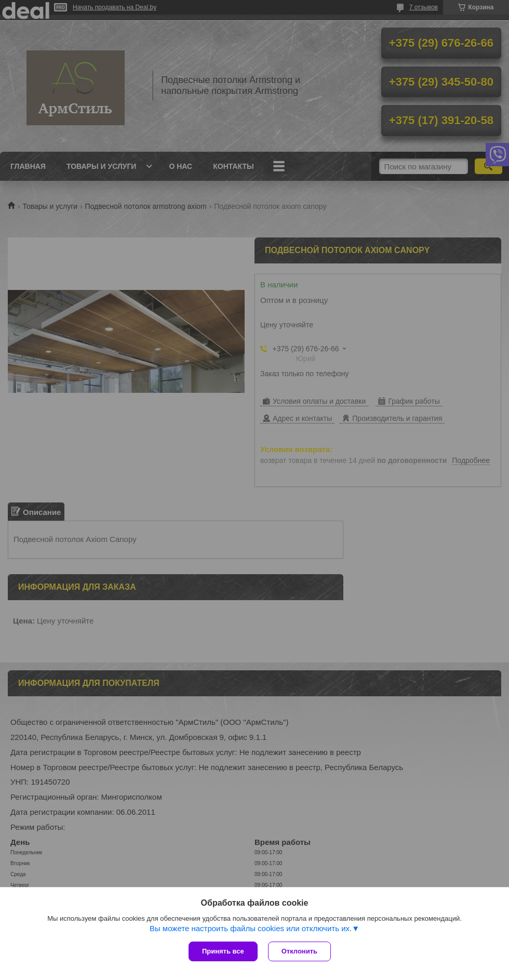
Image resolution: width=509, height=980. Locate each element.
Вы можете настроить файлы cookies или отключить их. (251, 928)
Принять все (223, 951)
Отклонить (299, 951)
